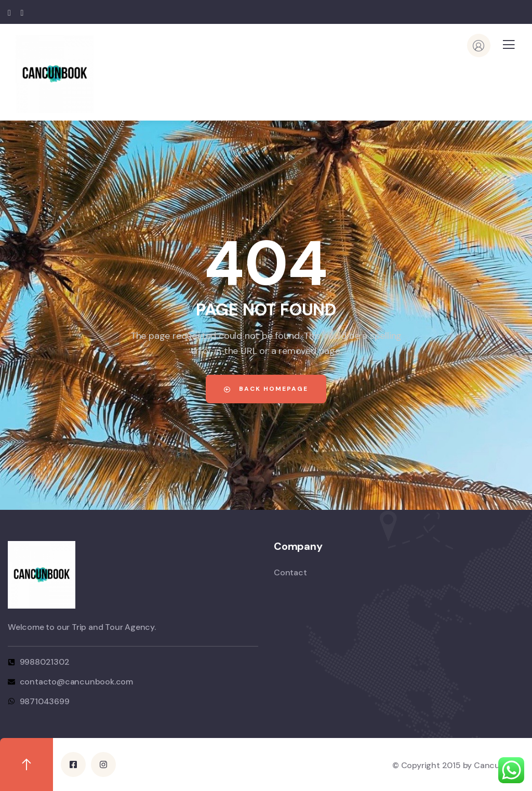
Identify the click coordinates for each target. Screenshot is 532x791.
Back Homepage (266, 389)
